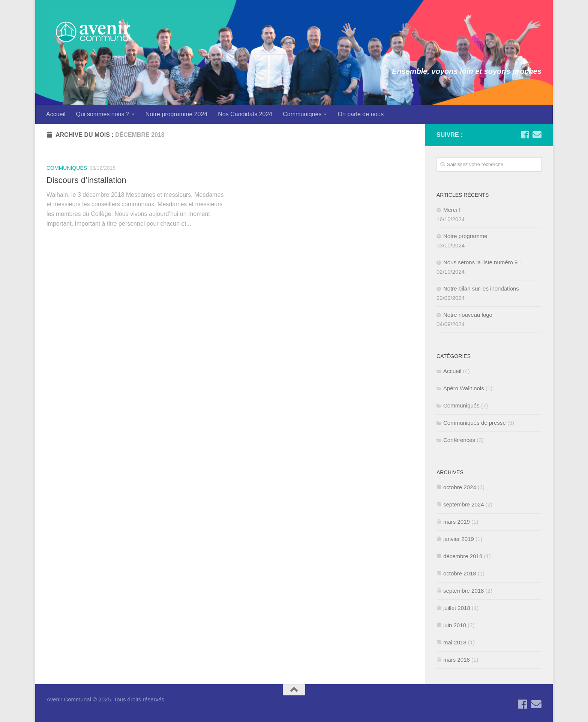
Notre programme (465, 236)
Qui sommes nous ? (103, 114)
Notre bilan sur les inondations (481, 288)
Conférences (459, 440)
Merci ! (452, 210)
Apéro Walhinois (464, 388)
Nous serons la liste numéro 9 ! (482, 262)
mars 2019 (457, 522)
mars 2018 (457, 660)
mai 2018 (455, 642)
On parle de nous (361, 114)
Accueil (56, 114)
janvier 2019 (459, 539)
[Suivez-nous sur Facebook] (525, 135)
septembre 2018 (463, 591)
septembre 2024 (463, 504)
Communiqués (302, 114)
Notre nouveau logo (468, 315)
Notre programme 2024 (176, 114)
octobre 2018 (460, 573)
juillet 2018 (457, 608)
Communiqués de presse (475, 423)
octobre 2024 (460, 487)
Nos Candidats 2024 (245, 114)
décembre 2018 (463, 556)
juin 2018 (455, 625)
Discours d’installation (86, 180)
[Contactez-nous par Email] (537, 135)
